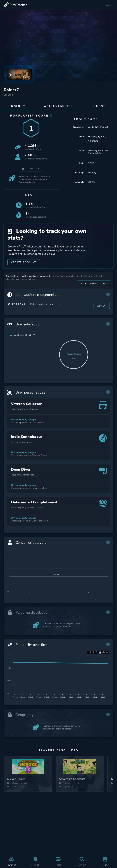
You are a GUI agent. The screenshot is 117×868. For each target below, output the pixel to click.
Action (91, 163)
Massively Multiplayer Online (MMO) (98, 152)
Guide (105, 862)
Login (109, 5)
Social (58, 862)
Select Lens (16, 310)
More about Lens (94, 289)
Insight (12, 862)
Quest (35, 862)
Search (82, 862)
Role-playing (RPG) (97, 136)
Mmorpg (92, 172)
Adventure (93, 141)
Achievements (58, 106)
